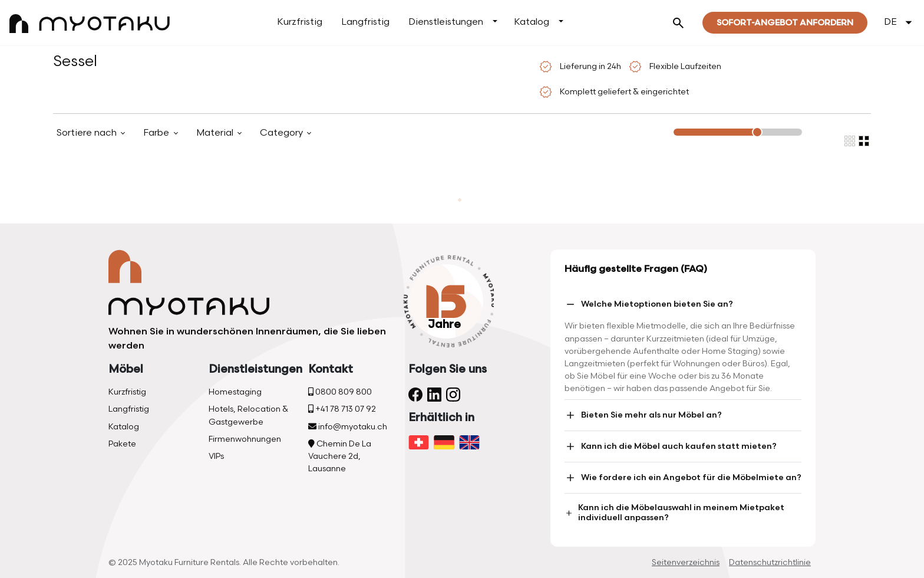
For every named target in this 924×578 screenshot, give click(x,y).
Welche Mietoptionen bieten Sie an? (649, 304)
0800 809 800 (340, 392)
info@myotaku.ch (348, 427)
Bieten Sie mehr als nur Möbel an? (643, 415)
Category (283, 133)
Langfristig (365, 22)
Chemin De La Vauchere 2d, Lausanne (340, 456)
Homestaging (235, 392)
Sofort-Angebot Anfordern (785, 23)
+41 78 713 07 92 (342, 409)
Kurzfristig (300, 22)
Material (216, 133)
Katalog (532, 22)
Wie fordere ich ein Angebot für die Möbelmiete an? (683, 478)
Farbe (157, 133)
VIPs (216, 456)
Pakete (122, 444)
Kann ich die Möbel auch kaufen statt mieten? (671, 446)
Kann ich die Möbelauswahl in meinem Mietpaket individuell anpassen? (674, 513)
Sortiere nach (88, 133)
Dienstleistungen (446, 22)
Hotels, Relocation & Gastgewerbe (248, 415)
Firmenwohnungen (245, 439)
